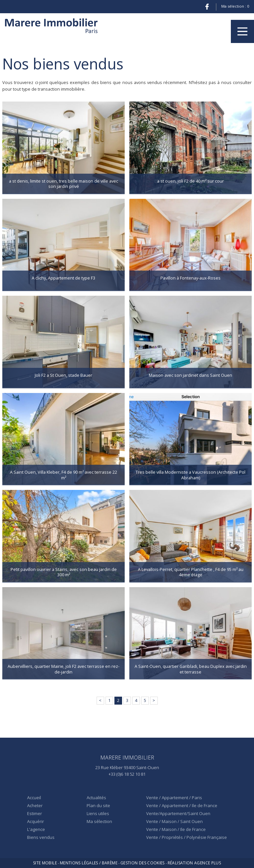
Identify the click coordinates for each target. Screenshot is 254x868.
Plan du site (98, 805)
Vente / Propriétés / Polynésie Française (187, 837)
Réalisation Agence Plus (194, 863)
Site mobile (45, 863)
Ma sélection (99, 821)
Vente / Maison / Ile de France (176, 829)
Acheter (35, 805)
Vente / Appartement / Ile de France (182, 805)
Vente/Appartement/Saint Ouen (178, 813)
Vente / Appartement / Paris (174, 798)
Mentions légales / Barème (89, 863)
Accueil (34, 798)
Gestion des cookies (143, 863)
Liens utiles (98, 813)
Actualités (96, 798)
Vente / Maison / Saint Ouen (174, 821)
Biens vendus (41, 837)
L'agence (36, 829)
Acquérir (36, 821)
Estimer (35, 813)
